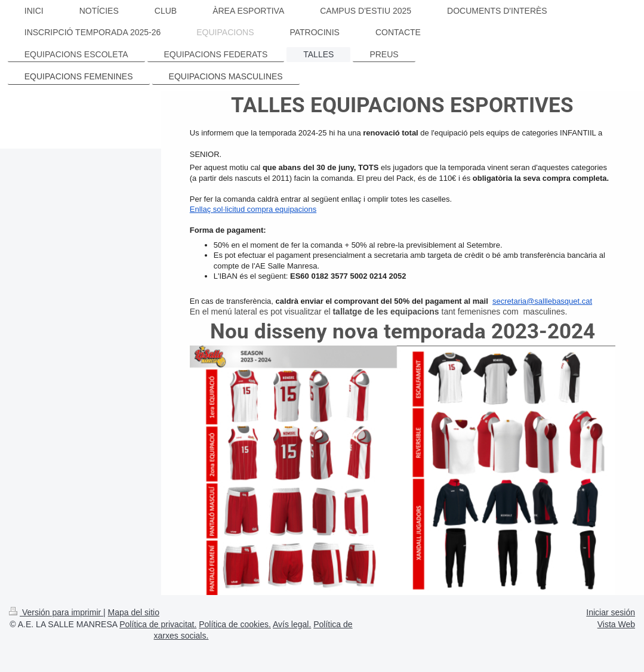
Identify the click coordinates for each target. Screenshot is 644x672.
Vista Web (616, 624)
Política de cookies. (235, 624)
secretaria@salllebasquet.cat (542, 301)
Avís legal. (292, 624)
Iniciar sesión (611, 612)
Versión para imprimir (56, 612)
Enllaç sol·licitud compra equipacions (253, 209)
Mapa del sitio (134, 612)
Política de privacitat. (158, 624)
